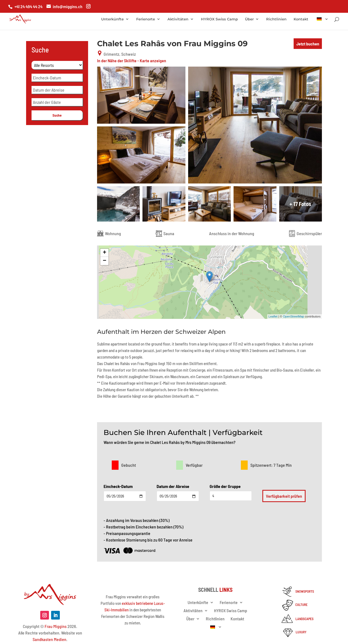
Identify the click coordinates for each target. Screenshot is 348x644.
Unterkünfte (112, 19)
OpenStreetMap (294, 316)
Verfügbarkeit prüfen (284, 496)
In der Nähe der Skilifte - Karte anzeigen (132, 60)
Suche (57, 115)
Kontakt (301, 19)
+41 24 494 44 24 (28, 6)
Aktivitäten (178, 19)
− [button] (105, 261)
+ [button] (105, 253)
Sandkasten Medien (49, 639)
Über (249, 19)
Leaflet (273, 316)
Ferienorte (146, 19)
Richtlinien (276, 19)
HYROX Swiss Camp (219, 19)
